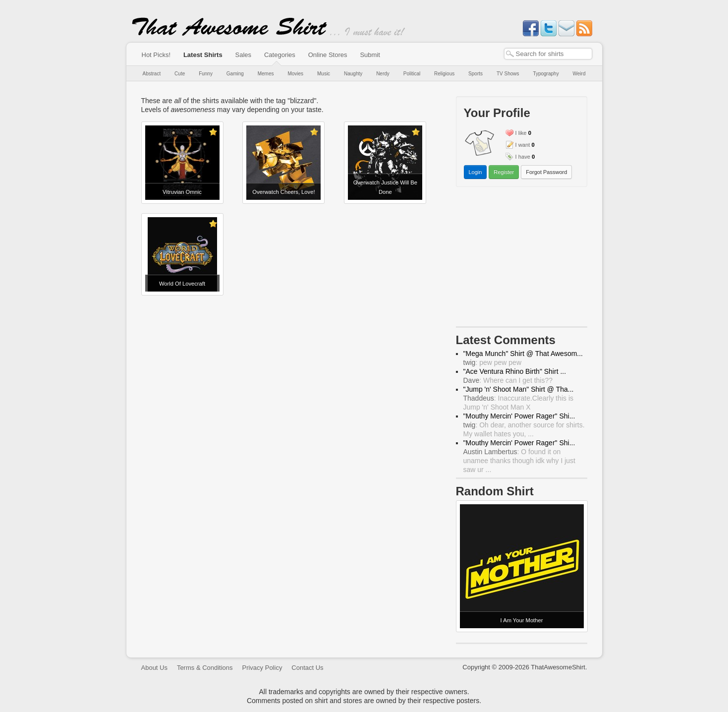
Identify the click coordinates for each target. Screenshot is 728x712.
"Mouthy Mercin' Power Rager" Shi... (519, 416)
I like (521, 133)
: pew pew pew (493, 362)
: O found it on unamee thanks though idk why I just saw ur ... (519, 461)
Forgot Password (546, 172)
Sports (476, 74)
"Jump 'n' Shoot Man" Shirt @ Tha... (519, 389)
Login (476, 172)
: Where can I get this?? (508, 380)
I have (523, 157)
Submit (370, 55)
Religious (444, 74)
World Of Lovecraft (182, 284)
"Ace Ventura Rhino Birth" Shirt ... (515, 371)
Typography (546, 74)
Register (504, 172)
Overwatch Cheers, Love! (283, 192)
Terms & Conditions (205, 668)
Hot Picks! (156, 55)
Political (412, 74)
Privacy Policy (262, 668)
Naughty (353, 74)
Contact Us (307, 668)
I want (523, 145)
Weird (579, 74)
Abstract (152, 74)
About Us (154, 668)
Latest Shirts (203, 55)
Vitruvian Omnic (182, 192)
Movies (295, 74)
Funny (206, 74)
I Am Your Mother (522, 620)
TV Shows (508, 74)
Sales (244, 55)
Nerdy (383, 74)
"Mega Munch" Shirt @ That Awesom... (523, 354)
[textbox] (548, 54)
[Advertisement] (521, 259)
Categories (280, 55)
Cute (180, 74)
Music (324, 74)
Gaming (235, 74)
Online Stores (328, 55)
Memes (266, 74)
